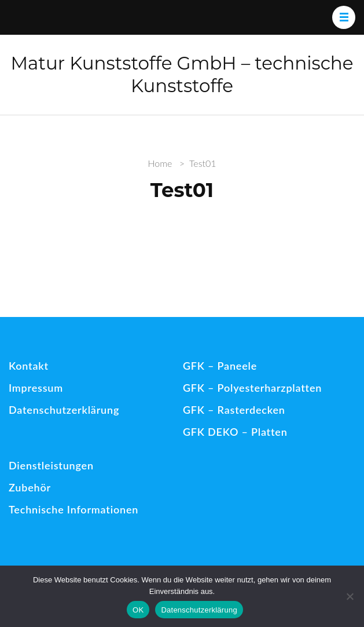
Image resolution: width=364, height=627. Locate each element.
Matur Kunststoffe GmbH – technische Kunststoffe (182, 74)
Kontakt (29, 366)
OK (138, 610)
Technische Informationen (73, 509)
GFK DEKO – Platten (235, 432)
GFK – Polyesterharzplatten (252, 388)
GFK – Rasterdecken (234, 410)
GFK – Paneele (220, 366)
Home (160, 163)
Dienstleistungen (51, 465)
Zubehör (30, 487)
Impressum (36, 388)
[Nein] (350, 596)
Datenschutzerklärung (64, 410)
